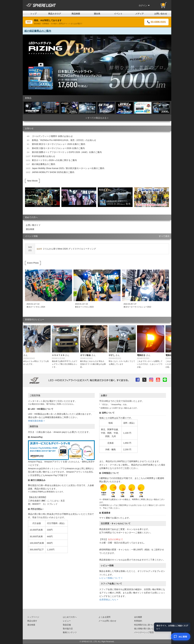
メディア (139, 14)
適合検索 (30, 229)
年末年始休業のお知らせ (43, 156)
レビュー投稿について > (111, 578)
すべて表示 (164, 236)
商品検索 (76, 14)
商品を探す (32, 621)
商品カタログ (55, 14)
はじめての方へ (70, 617)
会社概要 (138, 617)
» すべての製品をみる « (97, 118)
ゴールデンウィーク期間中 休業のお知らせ (52, 136)
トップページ (33, 617)
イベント (118, 14)
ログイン (144, 5)
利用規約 (138, 621)
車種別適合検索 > (36, 421)
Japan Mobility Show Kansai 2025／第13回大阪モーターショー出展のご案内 (68, 168)
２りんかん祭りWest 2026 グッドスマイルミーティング (66, 249)
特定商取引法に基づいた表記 (147, 625)
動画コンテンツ (70, 632)
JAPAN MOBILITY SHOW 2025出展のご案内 (53, 172)
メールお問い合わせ (107, 621)
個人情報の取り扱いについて (147, 629)
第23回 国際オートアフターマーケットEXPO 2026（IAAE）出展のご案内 (67, 152)
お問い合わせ (161, 14)
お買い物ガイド (33, 225)
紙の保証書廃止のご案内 (38, 31)
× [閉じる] (188, 625)
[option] (97, 65)
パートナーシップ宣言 (144, 632)
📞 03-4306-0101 (156, 22)
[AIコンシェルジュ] (181, 637)
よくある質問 (104, 617)
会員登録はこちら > (109, 600)
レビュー (67, 621)
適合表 (97, 14)
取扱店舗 (67, 625)
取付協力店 (68, 629)
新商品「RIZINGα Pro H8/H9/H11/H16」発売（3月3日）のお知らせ (64, 140)
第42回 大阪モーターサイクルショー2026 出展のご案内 (58, 148)
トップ (33, 14)
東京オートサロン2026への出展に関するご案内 (54, 160)
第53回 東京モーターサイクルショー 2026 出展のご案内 (59, 144)
